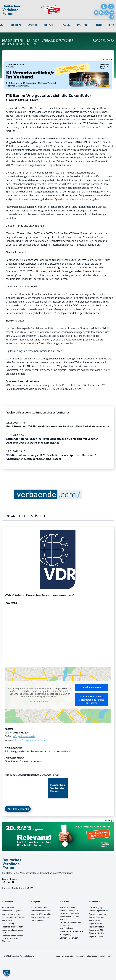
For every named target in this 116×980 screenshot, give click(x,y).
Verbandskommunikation (13, 927)
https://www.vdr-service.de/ (31, 740)
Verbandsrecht (8, 920)
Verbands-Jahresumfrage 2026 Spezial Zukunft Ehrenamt (13, 938)
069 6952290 (21, 733)
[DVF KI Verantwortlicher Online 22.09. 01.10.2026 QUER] (58, 63)
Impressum (79, 956)
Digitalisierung (8, 924)
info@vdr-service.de (24, 736)
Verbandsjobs (95, 920)
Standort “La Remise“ (69, 938)
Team (109, 956)
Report (49, 25)
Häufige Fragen (67, 934)
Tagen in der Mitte (97, 930)
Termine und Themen (40, 917)
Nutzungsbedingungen (95, 956)
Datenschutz (67, 956)
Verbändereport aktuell (41, 911)
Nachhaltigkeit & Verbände (13, 917)
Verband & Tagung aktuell (42, 914)
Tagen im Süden (96, 936)
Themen (15, 25)
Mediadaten (18, 888)
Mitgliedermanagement (12, 911)
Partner (83, 25)
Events (33, 25)
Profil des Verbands (18, 809)
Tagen (66, 25)
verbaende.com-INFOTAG (71, 922)
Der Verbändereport (40, 907)
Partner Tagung (96, 907)
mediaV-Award (37, 920)
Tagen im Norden (96, 933)
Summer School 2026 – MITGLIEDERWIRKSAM (70, 912)
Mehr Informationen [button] (40, 702)
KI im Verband (8, 907)
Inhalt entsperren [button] (92, 687)
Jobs (99, 25)
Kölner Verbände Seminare (71, 931)
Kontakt (6, 888)
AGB (58, 956)
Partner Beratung (96, 917)
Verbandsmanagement (12, 914)
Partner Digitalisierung (99, 911)
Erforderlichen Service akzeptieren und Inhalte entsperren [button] (92, 700)
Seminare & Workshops (70, 907)
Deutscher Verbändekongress (68, 927)
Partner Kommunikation (99, 914)
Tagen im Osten (96, 924)
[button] (7, 973)
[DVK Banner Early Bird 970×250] (58, 824)
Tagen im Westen (96, 927)
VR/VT (30, 888)
